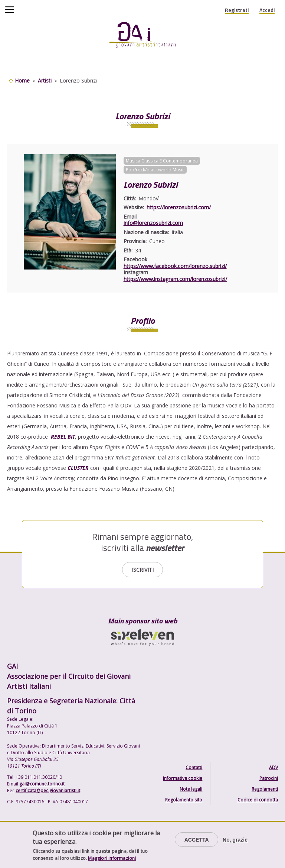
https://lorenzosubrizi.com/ (179, 207)
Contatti (194, 767)
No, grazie (235, 840)
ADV (273, 767)
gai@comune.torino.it (42, 784)
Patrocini (269, 778)
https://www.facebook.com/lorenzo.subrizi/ (175, 266)
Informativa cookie (183, 778)
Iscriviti (143, 570)
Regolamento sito (184, 800)
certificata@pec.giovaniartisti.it (48, 790)
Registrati (237, 10)
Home (22, 80)
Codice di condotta (258, 800)
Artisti (45, 80)
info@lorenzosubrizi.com (153, 223)
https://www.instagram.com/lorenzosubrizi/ (175, 279)
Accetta (197, 840)
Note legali (191, 789)
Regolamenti (265, 789)
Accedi (267, 10)
